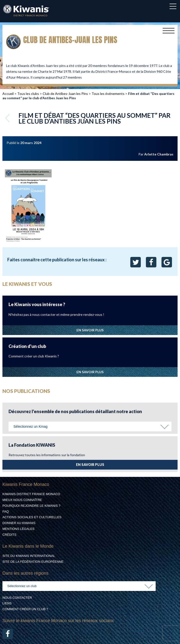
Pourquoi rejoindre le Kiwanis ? (31, 506)
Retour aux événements (8, 118)
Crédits (9, 535)
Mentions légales (18, 529)
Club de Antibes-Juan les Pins (65, 94)
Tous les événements (108, 94)
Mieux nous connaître (22, 500)
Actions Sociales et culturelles (32, 517)
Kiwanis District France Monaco (31, 494)
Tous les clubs (28, 94)
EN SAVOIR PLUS (90, 330)
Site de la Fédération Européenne (33, 562)
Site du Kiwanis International (29, 556)
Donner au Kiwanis (19, 523)
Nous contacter (17, 598)
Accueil (8, 94)
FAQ (6, 512)
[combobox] (90, 426)
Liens (7, 603)
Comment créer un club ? (25, 609)
